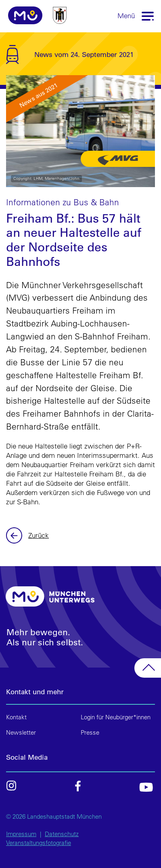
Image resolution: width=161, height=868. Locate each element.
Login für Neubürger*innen (116, 717)
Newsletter (21, 732)
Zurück (15, 535)
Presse (90, 732)
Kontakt (16, 717)
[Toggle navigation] (148, 16)
